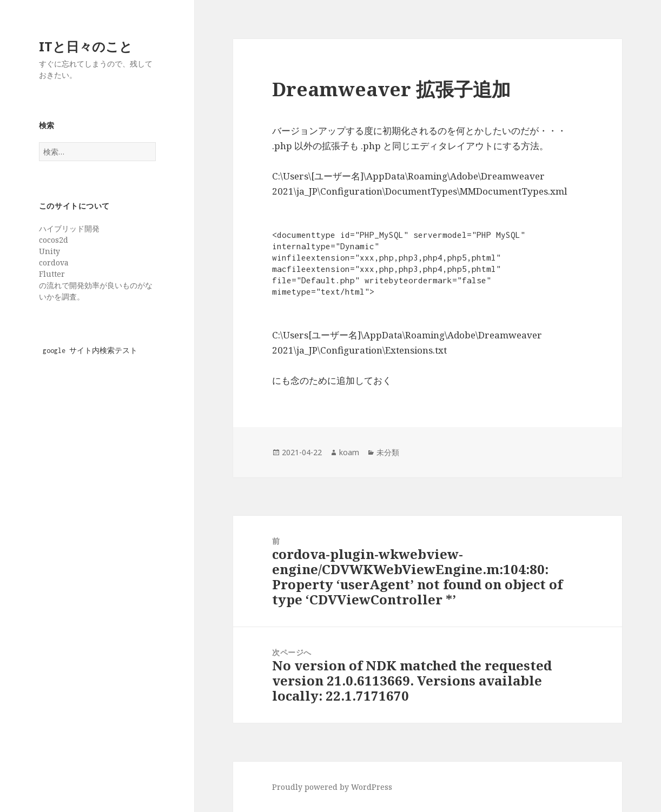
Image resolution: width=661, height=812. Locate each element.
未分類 (388, 452)
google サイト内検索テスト (90, 351)
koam (349, 452)
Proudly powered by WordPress (332, 787)
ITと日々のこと (86, 46)
